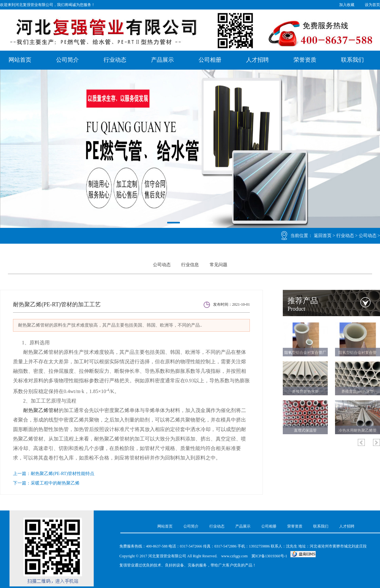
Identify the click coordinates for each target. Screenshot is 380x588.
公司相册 (210, 60)
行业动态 (115, 60)
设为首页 (372, 5)
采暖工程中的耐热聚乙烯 (55, 483)
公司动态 (368, 236)
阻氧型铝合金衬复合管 (358, 353)
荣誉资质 (305, 60)
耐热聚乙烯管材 (41, 410)
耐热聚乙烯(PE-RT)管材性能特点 (63, 474)
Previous (361, 442)
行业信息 (190, 265)
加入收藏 (347, 5)
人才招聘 (257, 60)
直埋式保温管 (305, 430)
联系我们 (352, 60)
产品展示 (162, 60)
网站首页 (20, 60)
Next (377, 442)
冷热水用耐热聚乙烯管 (358, 430)
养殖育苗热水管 (305, 391)
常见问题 (218, 265)
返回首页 (323, 236)
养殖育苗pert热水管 (358, 391)
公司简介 (67, 60)
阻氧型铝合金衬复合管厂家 (305, 354)
